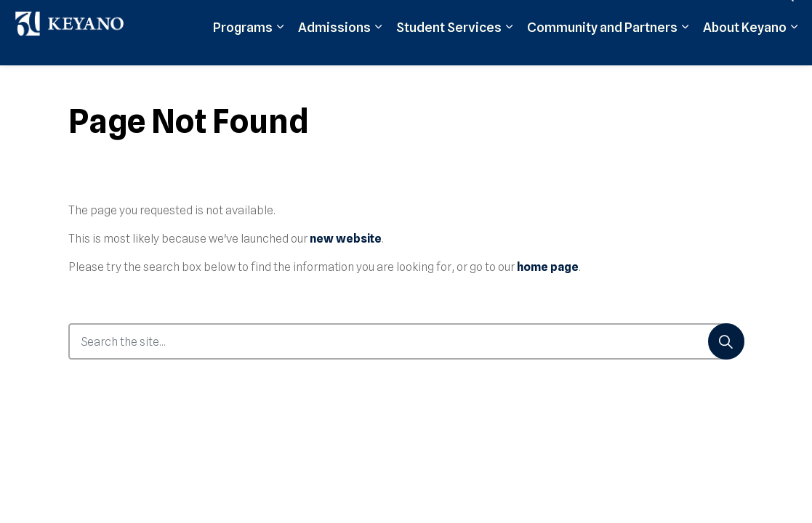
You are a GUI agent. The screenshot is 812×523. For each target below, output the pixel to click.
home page (548, 267)
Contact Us (733, 49)
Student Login (571, 49)
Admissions (147, 82)
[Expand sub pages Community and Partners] (497, 82)
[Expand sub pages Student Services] (321, 82)
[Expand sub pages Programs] (92, 82)
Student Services (261, 82)
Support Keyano (655, 49)
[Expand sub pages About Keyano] (606, 82)
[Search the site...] (406, 341)
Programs (55, 82)
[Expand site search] (787, 49)
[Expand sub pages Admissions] (190, 82)
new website (346, 239)
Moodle (506, 49)
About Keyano (557, 82)
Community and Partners (415, 82)
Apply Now (450, 49)
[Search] (726, 341)
